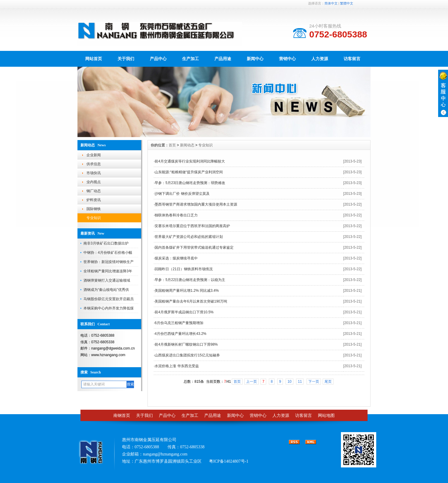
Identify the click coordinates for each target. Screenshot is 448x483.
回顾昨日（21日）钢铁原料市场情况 (183, 269)
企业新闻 (94, 155)
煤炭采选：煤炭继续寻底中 (176, 258)
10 (289, 382)
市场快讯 (94, 173)
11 (300, 382)
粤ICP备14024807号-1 (229, 461)
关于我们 (126, 59)
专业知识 (94, 218)
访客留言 (352, 59)
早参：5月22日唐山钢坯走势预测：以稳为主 (190, 280)
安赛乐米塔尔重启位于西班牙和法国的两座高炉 (192, 226)
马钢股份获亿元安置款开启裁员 (109, 299)
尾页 (328, 382)
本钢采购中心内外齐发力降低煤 (109, 308)
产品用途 (223, 59)
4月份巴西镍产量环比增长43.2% (180, 334)
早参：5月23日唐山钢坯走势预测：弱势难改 (190, 183)
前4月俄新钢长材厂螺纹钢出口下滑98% (186, 344)
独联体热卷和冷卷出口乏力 (176, 215)
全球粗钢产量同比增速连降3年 (108, 271)
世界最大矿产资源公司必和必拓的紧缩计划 (189, 237)
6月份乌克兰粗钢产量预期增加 (179, 323)
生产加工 (191, 59)
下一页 (314, 382)
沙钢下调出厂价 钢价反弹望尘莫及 (182, 194)
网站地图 (326, 416)
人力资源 (320, 59)
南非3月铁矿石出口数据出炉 (106, 243)
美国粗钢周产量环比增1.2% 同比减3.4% (187, 291)
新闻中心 (255, 59)
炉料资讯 (94, 200)
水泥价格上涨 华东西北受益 (177, 366)
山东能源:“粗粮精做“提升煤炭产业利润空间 (189, 172)
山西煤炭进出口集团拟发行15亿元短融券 (187, 355)
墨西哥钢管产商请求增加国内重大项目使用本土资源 (196, 204)
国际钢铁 (94, 209)
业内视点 (94, 182)
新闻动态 (187, 145)
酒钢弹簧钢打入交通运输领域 (107, 280)
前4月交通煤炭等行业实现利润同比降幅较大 (190, 161)
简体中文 (331, 3)
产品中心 (158, 59)
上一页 (252, 382)
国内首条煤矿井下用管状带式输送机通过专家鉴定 (194, 247)
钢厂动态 (94, 191)
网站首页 (94, 59)
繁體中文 (347, 3)
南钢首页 (122, 416)
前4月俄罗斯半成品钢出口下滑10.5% (184, 312)
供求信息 (94, 164)
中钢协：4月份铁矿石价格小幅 (108, 253)
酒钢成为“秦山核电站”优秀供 (106, 290)
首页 (172, 145)
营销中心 (287, 59)
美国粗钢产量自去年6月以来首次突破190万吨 (191, 301)
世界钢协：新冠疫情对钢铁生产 (109, 262)
